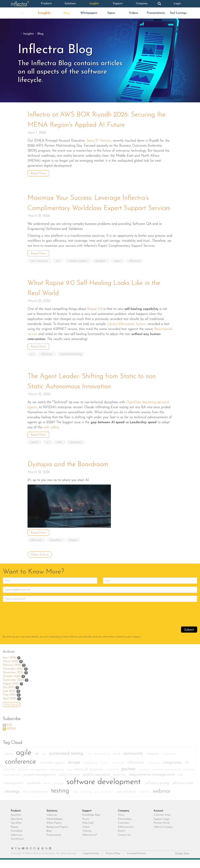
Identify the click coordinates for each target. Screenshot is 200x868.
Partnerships (125, 827)
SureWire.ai (17, 847)
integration (173, 771)
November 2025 (13, 681)
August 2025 (11, 692)
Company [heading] (124, 819)
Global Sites (182, 862)
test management (36, 800)
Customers (124, 831)
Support (118, 4)
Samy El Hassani (99, 140)
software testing (158, 791)
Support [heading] (87, 819)
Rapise (73, 549)
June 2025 (9, 699)
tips (76, 800)
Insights (94, 4)
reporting (120, 783)
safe (60, 451)
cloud (117, 762)
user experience (40, 270)
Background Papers (57, 835)
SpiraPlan (56, 549)
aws (89, 762)
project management (40, 783)
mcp (70, 778)
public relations (70, 783)
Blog (67, 13)
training (87, 800)
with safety (51, 436)
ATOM (11, 737)
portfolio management (167, 778)
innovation (76, 451)
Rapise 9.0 (95, 318)
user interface (127, 800)
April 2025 (9, 707)
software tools (183, 791)
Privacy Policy (113, 862)
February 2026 (12, 673)
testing (61, 799)
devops (75, 771)
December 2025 (13, 677)
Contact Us (124, 843)
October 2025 (12, 685)
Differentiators (126, 835)
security (59, 792)
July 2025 (9, 696)
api (44, 762)
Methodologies (55, 827)
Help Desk (88, 831)
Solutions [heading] (52, 819)
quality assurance (97, 783)
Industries (52, 823)
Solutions (70, 4)
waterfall (145, 800)
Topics (111, 13)
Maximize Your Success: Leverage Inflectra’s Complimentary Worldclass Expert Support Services (90, 208)
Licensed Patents (136, 862)
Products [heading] (16, 819)
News (121, 823)
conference (21, 770)
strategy (13, 800)
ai (32, 363)
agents (35, 451)
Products (46, 4)
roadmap (34, 792)
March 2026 (11, 670)
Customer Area (162, 823)
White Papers (54, 831)
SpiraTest (16, 823)
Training (87, 839)
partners (145, 778)
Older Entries (40, 563)
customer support (78, 270)
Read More (38, 173)
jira (58, 270)
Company (142, 4)
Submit (189, 638)
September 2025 (13, 688)
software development (105, 790)
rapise (118, 270)
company (153, 762)
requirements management (152, 783)
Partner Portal (162, 831)
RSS (9, 733)
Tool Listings (178, 13)
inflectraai (135, 270)
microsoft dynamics (90, 778)
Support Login (162, 827)
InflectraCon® (90, 843)
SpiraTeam (17, 827)
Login (177, 4)
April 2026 (9, 666)
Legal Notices (91, 862)
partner (129, 777)
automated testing (71, 363)
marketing (57, 778)
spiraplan (101, 270)
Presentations (156, 13)
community (134, 762)
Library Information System (126, 333)
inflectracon (136, 771)
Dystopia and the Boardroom (69, 473)
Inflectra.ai (17, 843)
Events (122, 839)
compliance (169, 762)
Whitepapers (89, 13)
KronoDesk (17, 839)
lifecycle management (33, 778)
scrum (48, 792)
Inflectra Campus (163, 835)
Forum (86, 827)
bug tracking (103, 762)
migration (113, 778)
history (105, 771)
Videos (133, 13)
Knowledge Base (91, 823)
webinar (162, 800)
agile (25, 761)
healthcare (91, 771)
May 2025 (9, 703)
